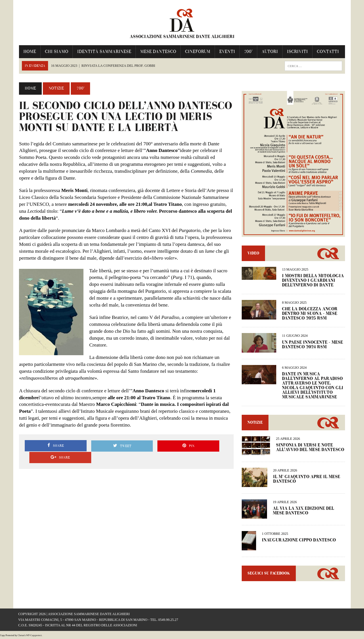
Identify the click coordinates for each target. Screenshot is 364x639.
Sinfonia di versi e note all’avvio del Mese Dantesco (310, 448)
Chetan (21, 636)
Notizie (55, 88)
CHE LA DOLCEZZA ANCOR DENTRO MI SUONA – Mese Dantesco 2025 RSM (310, 314)
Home (29, 51)
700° (247, 51)
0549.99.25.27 (168, 620)
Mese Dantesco (157, 51)
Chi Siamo (56, 51)
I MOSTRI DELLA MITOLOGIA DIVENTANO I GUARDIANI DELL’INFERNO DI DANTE (313, 281)
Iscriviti (297, 51)
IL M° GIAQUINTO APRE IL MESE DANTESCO (307, 480)
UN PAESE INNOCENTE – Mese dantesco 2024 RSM (313, 345)
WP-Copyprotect (34, 636)
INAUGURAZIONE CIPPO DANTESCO (299, 541)
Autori (269, 51)
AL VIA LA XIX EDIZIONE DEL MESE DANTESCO (304, 511)
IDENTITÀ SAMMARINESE (103, 51)
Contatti (327, 51)
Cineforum (197, 51)
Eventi (226, 51)
